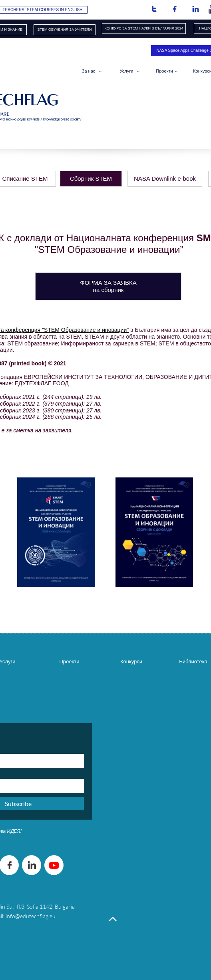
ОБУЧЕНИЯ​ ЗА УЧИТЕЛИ (70, 30)
